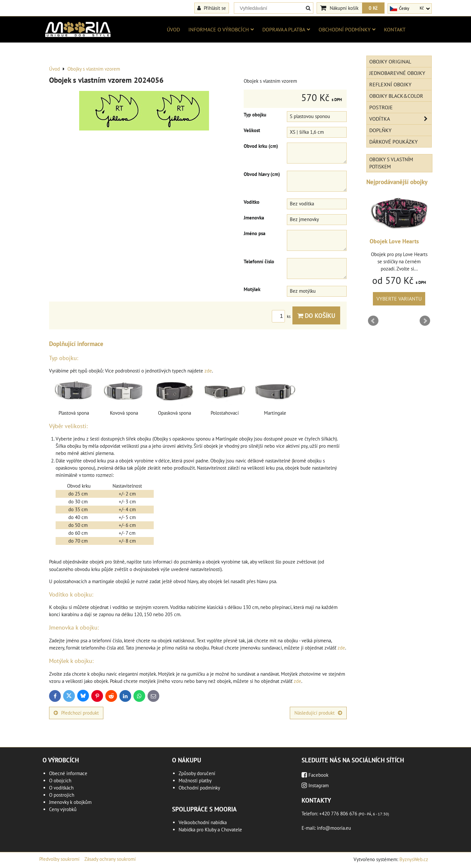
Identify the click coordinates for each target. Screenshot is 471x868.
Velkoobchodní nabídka (203, 822)
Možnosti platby (195, 781)
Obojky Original (390, 61)
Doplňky (380, 130)
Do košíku (316, 315)
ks (282, 316)
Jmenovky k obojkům (70, 802)
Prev (373, 321)
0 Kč (373, 8)
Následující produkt (318, 713)
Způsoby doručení (197, 773)
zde (208, 371)
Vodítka (400, 119)
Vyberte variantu (399, 299)
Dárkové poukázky (393, 142)
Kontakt (395, 29)
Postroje (381, 107)
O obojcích (60, 781)
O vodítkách (61, 788)
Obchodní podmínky (347, 29)
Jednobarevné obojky (397, 73)
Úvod (173, 29)
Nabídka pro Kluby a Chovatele (210, 830)
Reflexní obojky (390, 84)
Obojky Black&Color (396, 96)
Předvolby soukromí (59, 859)
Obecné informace (68, 773)
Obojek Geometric (392, 241)
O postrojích (62, 795)
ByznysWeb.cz (414, 859)
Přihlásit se (212, 8)
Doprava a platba (286, 29)
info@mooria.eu (334, 828)
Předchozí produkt (76, 713)
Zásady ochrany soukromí (110, 859)
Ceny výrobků (63, 809)
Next (425, 321)
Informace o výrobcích (221, 29)
